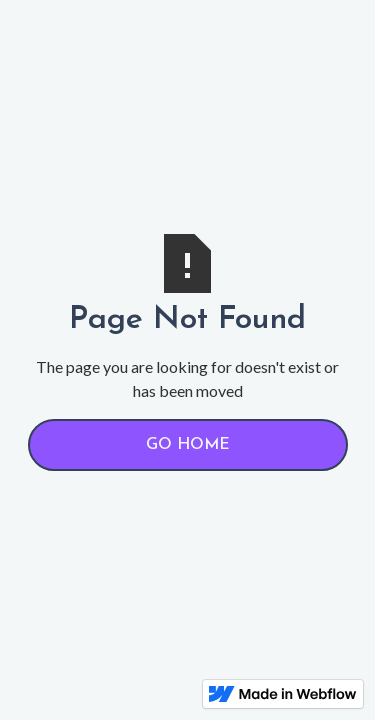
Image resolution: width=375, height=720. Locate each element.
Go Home (188, 445)
